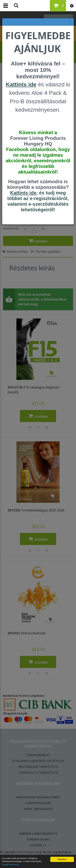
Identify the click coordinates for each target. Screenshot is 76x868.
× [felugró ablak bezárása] (70, 22)
